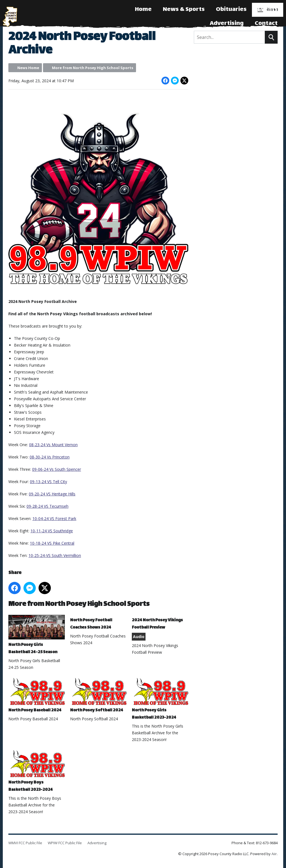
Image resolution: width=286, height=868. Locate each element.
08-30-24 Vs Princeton (50, 457)
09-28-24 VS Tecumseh (47, 506)
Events (268, 10)
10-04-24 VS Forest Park (54, 518)
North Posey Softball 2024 (98, 696)
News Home (28, 68)
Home (143, 10)
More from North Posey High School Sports (93, 68)
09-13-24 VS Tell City (48, 482)
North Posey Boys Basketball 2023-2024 (37, 772)
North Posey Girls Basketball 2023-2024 (160, 700)
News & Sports (184, 10)
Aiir (274, 854)
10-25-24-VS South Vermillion (55, 555)
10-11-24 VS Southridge (52, 531)
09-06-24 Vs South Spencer (57, 469)
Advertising (227, 24)
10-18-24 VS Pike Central (52, 543)
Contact (266, 24)
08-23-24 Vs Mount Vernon (53, 445)
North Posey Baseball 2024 (37, 696)
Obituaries (231, 10)
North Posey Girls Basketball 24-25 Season (37, 635)
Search (271, 37)
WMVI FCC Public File (25, 843)
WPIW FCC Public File (65, 843)
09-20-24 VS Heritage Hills (52, 494)
